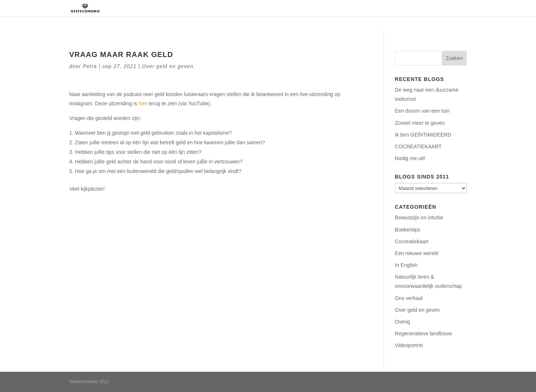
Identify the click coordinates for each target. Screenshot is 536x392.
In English (406, 265)
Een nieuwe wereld (417, 253)
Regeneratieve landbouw (424, 333)
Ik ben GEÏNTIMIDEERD (423, 135)
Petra (90, 66)
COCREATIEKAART (418, 146)
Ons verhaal (409, 298)
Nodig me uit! (410, 158)
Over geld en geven (167, 66)
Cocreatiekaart (412, 241)
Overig (403, 322)
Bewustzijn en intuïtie (419, 218)
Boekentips (408, 230)
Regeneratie (329, 8)
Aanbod (364, 8)
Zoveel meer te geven (420, 123)
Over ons (292, 8)
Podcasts (403, 8)
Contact (435, 8)
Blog (461, 8)
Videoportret (409, 345)
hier (143, 103)
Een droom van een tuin (422, 111)
